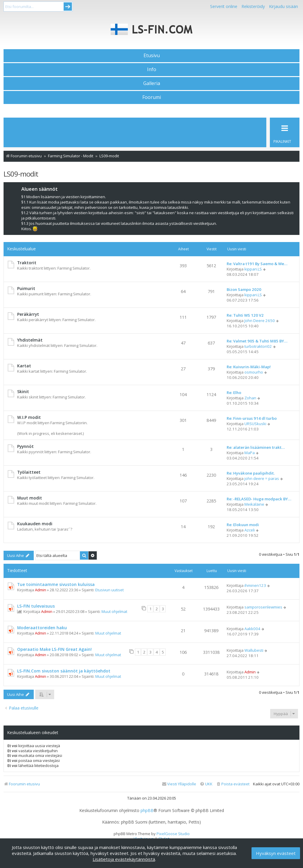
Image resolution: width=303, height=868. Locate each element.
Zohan (250, 398)
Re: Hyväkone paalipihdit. (251, 473)
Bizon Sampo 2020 (244, 289)
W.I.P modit (29, 417)
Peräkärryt (28, 314)
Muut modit (30, 498)
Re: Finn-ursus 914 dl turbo (252, 418)
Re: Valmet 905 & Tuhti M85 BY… (257, 341)
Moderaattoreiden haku (42, 628)
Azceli (250, 530)
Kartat (24, 366)
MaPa (250, 453)
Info (152, 69)
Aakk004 (252, 629)
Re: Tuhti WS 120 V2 (245, 315)
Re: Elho (234, 393)
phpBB (147, 811)
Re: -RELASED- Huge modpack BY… (259, 499)
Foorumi (152, 97)
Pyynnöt (25, 446)
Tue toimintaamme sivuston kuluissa (56, 584)
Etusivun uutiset (109, 590)
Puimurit (26, 288)
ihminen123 (255, 585)
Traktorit (27, 263)
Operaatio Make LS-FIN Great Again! (54, 649)
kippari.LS (253, 269)
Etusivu (152, 55)
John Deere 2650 (260, 321)
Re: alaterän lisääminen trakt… (256, 447)
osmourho (254, 372)
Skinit (23, 391)
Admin (41, 590)
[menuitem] (233, 784)
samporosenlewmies (263, 607)
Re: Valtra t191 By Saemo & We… (257, 264)
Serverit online (224, 6)
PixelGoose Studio (173, 834)
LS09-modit (21, 174)
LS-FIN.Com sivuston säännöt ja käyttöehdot (64, 671)
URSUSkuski (255, 424)
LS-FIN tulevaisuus (36, 606)
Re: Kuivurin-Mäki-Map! (249, 367)
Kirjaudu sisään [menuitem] (283, 6)
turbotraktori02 (258, 346)
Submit (68, 7)
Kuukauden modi (35, 524)
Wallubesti (254, 650)
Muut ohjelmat (114, 611)
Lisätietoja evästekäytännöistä (124, 859)
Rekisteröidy (253, 6)
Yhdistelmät (30, 340)
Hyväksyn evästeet (276, 853)
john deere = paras (262, 478)
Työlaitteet (29, 472)
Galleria (152, 83)
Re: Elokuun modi (243, 525)
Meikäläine (254, 504)
